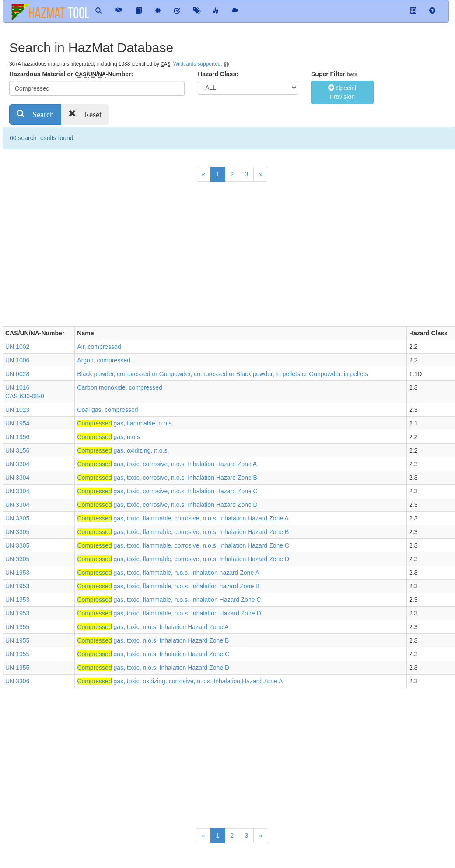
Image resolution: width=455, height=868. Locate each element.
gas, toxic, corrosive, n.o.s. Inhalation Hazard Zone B (167, 478)
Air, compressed (99, 347)
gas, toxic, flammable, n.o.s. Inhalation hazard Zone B (168, 586)
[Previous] (203, 174)
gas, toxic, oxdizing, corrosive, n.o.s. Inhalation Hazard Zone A (180, 681)
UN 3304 (17, 464)
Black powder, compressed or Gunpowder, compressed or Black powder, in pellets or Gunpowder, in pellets (222, 374)
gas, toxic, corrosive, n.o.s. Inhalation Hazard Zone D (167, 505)
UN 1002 (17, 347)
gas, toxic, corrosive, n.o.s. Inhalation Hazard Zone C (167, 491)
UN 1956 (17, 437)
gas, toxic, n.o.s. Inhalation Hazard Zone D (153, 668)
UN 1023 (17, 410)
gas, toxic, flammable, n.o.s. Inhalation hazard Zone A (168, 573)
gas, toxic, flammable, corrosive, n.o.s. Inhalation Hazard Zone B (183, 532)
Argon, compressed (103, 360)
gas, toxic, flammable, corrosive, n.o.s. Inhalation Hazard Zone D (183, 559)
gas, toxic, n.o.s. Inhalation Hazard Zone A (153, 627)
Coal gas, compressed (107, 410)
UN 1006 (17, 360)
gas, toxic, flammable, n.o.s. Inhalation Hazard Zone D (169, 613)
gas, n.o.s (108, 437)
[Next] (261, 174)
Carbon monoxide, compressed (120, 387)
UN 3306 (17, 681)
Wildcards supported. (198, 64)
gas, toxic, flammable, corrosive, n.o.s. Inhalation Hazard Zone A (183, 518)
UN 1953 (17, 573)
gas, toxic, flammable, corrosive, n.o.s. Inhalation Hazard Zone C (183, 545)
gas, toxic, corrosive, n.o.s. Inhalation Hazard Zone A (167, 464)
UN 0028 (17, 374)
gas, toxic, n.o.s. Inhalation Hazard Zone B (153, 640)
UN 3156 (17, 450)
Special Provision (342, 92)
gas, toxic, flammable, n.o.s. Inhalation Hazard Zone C (169, 600)
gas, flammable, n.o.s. (125, 423)
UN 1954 (17, 423)
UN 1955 (17, 627)
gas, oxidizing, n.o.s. (123, 450)
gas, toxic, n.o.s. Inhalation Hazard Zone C (153, 654)
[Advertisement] (162, 256)
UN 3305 (17, 518)
